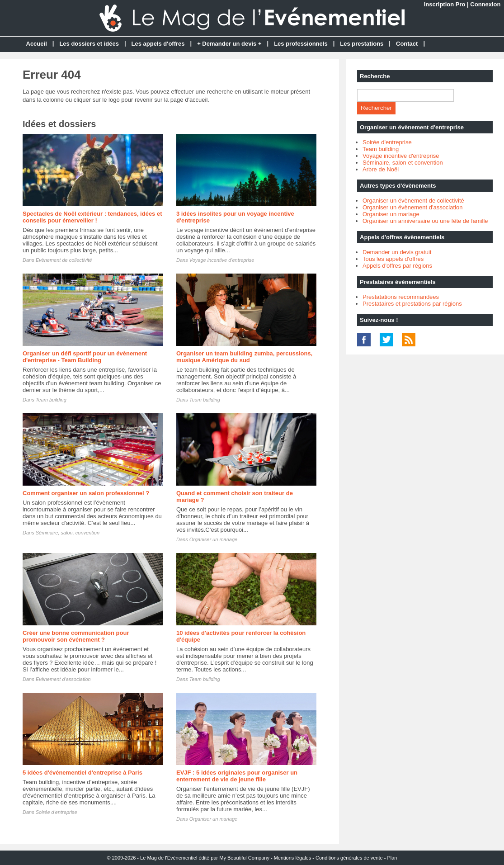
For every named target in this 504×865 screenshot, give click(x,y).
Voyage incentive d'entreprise (222, 260)
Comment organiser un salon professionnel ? (86, 493)
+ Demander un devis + (229, 44)
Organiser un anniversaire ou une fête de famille (425, 221)
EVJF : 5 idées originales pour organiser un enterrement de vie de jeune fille (237, 776)
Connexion (485, 4)
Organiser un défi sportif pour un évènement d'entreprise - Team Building (85, 357)
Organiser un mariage (213, 539)
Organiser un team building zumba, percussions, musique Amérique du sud (244, 357)
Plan (392, 858)
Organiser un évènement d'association (412, 207)
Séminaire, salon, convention (68, 533)
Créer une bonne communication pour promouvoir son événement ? (76, 636)
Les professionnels (301, 44)
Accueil (37, 44)
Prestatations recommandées (401, 297)
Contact (407, 44)
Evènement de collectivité (64, 260)
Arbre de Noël (381, 169)
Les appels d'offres (158, 44)
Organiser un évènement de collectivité (413, 201)
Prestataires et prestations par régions (412, 304)
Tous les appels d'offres (393, 259)
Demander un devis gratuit (397, 252)
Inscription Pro (445, 4)
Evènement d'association (63, 679)
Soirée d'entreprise (57, 812)
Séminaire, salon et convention (403, 163)
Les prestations (362, 44)
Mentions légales (293, 858)
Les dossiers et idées (89, 44)
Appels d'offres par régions (397, 266)
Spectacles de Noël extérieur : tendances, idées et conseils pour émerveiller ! (92, 217)
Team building (51, 400)
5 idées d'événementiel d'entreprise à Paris (82, 773)
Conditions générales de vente (349, 858)
